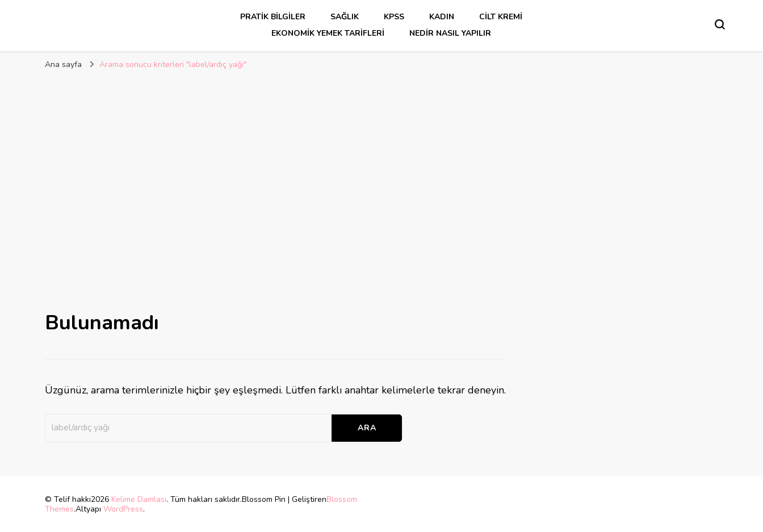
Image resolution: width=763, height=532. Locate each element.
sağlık (345, 17)
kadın (442, 17)
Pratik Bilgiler (273, 17)
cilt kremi (501, 17)
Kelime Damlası (139, 499)
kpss (394, 17)
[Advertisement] (381, 161)
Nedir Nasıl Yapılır (450, 33)
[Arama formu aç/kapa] (720, 24)
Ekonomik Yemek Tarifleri (328, 33)
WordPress (123, 509)
